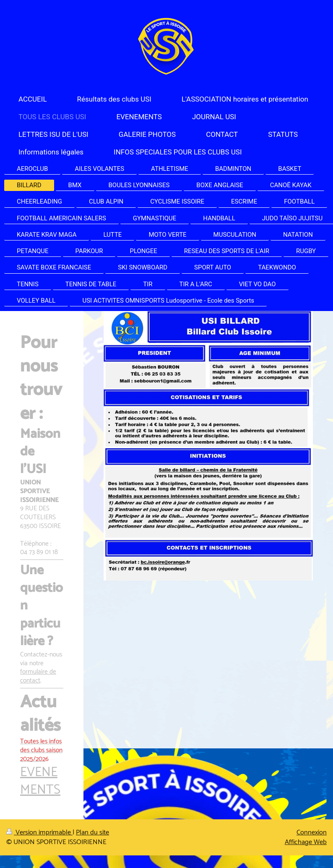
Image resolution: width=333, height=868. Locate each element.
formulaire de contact (38, 676)
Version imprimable (39, 833)
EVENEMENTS (40, 781)
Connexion (312, 833)
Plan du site (92, 833)
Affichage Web (306, 842)
